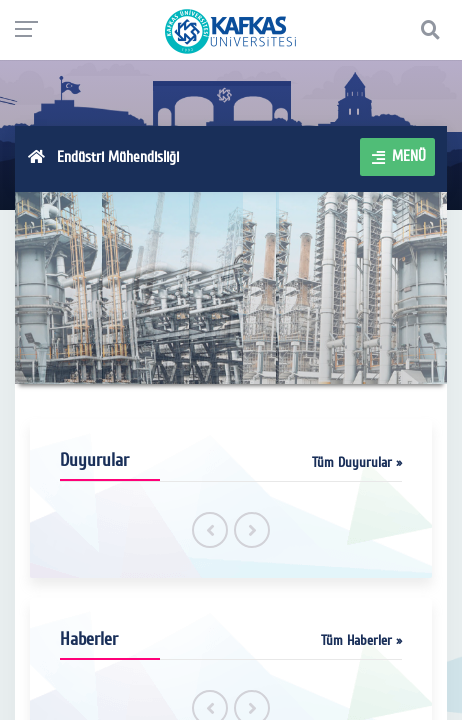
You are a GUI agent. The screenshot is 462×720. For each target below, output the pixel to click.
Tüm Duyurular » (357, 462)
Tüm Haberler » (361, 640)
